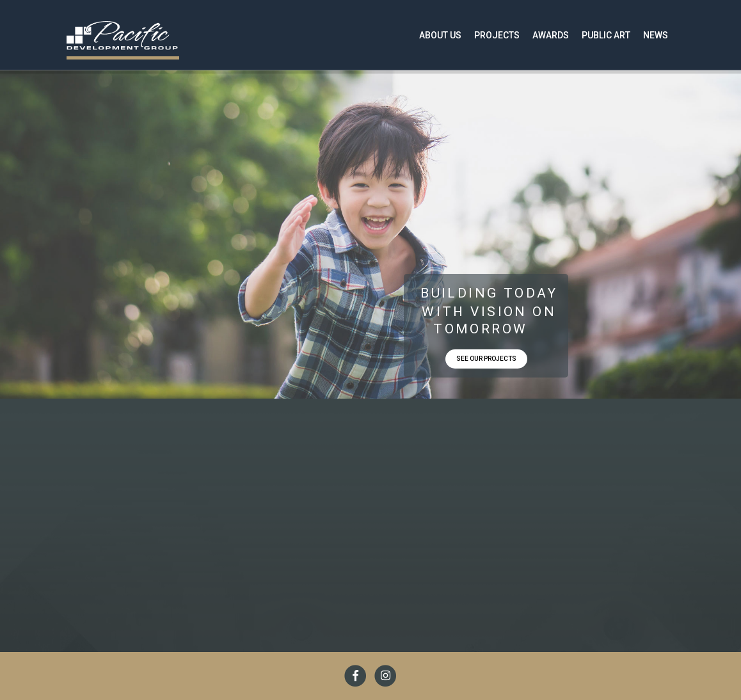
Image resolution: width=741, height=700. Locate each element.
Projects (497, 35)
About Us (440, 35)
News (656, 35)
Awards (551, 35)
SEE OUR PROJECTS (486, 359)
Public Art (606, 35)
